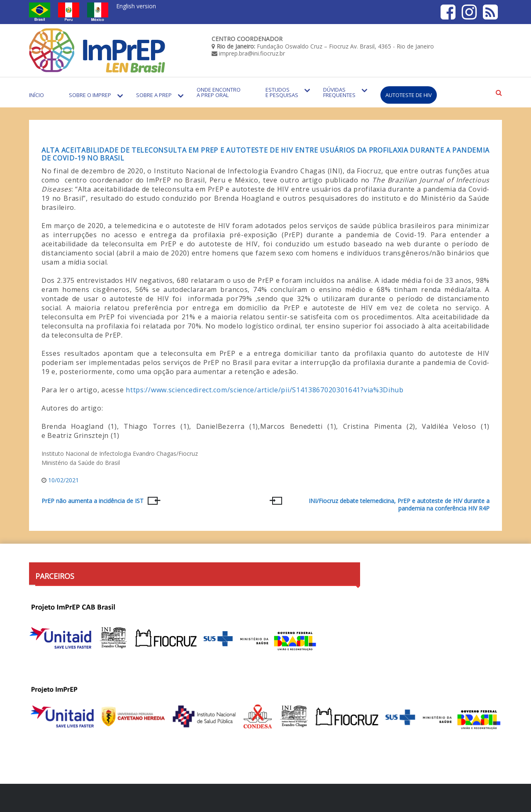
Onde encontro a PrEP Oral (219, 92)
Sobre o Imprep (90, 95)
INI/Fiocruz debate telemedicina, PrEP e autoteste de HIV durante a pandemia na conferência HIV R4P (399, 505)
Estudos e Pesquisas (282, 92)
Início (37, 95)
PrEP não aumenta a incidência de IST (93, 501)
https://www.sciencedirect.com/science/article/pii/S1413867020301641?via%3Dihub (265, 390)
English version (136, 6)
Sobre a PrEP (154, 95)
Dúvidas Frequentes (339, 92)
